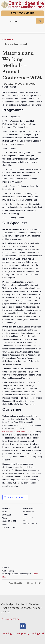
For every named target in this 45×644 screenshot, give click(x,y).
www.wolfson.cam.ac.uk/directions (17, 432)
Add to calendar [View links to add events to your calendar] (16, 497)
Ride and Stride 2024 (34, 583)
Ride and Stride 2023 (15, 583)
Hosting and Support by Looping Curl (23, 633)
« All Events (8, 40)
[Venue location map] (22, 548)
